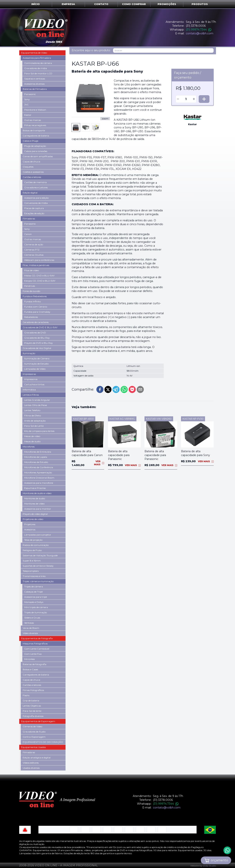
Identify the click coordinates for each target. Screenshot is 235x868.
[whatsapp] (124, 382)
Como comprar (134, 4)
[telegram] (116, 382)
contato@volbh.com (200, 33)
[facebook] (100, 382)
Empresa (68, 4)
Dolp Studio (209, 866)
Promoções (167, 4)
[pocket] (132, 382)
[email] (140, 382)
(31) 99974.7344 (199, 30)
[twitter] (108, 382)
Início (36, 4)
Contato (101, 4)
